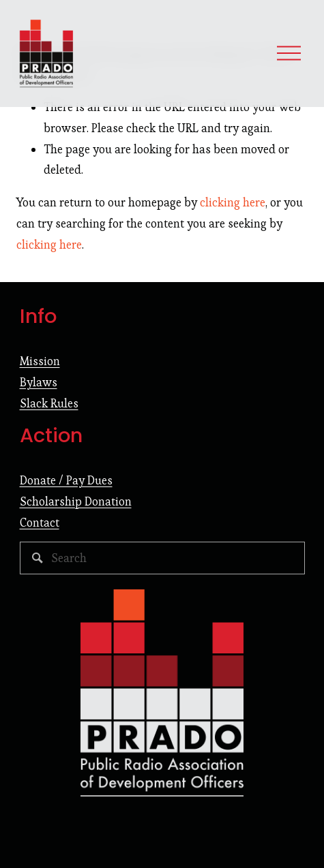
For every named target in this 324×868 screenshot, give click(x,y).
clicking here (233, 202)
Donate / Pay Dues (66, 480)
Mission (40, 361)
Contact (40, 523)
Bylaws (39, 382)
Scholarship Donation (76, 501)
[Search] (162, 558)
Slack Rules (49, 403)
